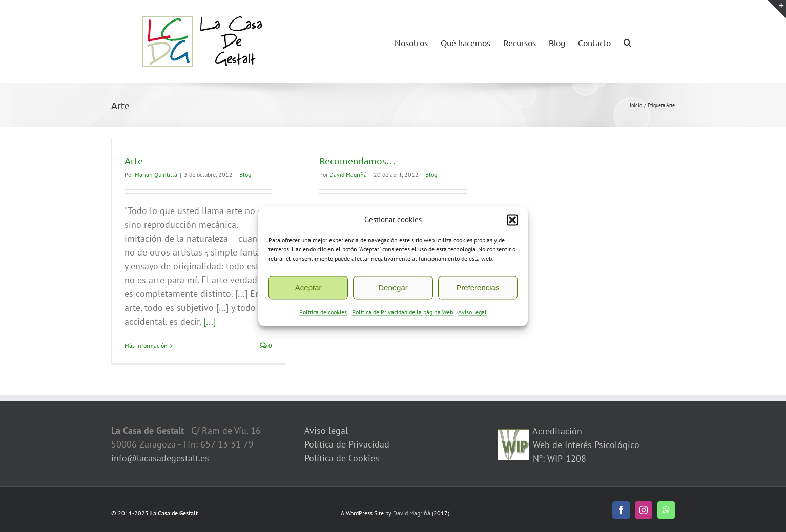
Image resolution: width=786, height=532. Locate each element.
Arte (134, 161)
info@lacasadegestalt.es (160, 458)
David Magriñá (348, 174)
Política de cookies (323, 317)
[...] (210, 321)
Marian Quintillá (156, 174)
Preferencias (478, 292)
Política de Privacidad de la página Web (402, 317)
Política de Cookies (342, 458)
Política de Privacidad (347, 444)
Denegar (393, 292)
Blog (245, 174)
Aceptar (308, 292)
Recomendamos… (357, 161)
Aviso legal (472, 317)
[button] (512, 224)
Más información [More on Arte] (146, 345)
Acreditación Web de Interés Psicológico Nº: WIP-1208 (585, 445)
